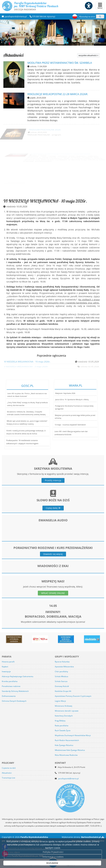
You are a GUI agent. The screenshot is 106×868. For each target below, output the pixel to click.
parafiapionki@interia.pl (15, 16)
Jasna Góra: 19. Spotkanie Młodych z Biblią (72, 403)
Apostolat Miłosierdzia (64, 667)
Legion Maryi (60, 701)
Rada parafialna (62, 726)
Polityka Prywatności (53, 852)
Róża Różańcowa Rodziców (66, 755)
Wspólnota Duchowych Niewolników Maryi (73, 735)
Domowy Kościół (62, 686)
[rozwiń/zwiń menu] (100, 6)
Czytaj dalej (53, 523)
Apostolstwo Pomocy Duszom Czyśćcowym (73, 696)
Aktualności (13, 55)
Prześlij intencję (53, 497)
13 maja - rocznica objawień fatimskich (69, 422)
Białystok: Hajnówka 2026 (67, 399)
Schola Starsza (61, 681)
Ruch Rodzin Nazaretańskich (67, 740)
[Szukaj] (100, 16)
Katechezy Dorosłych (64, 716)
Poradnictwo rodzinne (11, 686)
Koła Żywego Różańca (64, 745)
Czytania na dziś (9, 768)
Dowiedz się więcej (53, 563)
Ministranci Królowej (63, 706)
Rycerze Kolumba (62, 662)
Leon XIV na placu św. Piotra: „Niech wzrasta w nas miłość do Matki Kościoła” (27, 402)
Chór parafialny (61, 672)
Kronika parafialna (10, 681)
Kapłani (5, 667)
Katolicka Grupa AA (63, 691)
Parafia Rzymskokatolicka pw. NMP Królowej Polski (30, 6)
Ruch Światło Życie (63, 730)
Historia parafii (8, 662)
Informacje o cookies (53, 857)
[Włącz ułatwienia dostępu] (89, 6)
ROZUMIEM (52, 863)
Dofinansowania (9, 696)
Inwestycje (6, 672)
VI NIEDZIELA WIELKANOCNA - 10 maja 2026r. (45, 201)
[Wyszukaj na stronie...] (87, 16)
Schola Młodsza (62, 676)
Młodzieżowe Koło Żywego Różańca (70, 750)
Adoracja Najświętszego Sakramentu (18, 676)
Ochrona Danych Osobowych (14, 701)
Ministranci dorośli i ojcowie (67, 711)
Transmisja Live (9, 778)
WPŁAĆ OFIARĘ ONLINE (53, 605)
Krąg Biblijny (60, 721)
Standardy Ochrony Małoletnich (15, 691)
